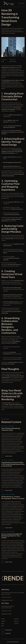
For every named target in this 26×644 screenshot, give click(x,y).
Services (16, 619)
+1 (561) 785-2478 (6, 597)
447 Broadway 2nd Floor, (8, 606)
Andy (3, 61)
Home (3, 619)
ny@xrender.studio (6, 614)
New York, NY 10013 (7, 608)
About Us (16, 621)
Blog (3, 623)
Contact (16, 623)
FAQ (2, 626)
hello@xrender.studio (7, 600)
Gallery (3, 621)
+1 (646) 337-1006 (6, 611)
